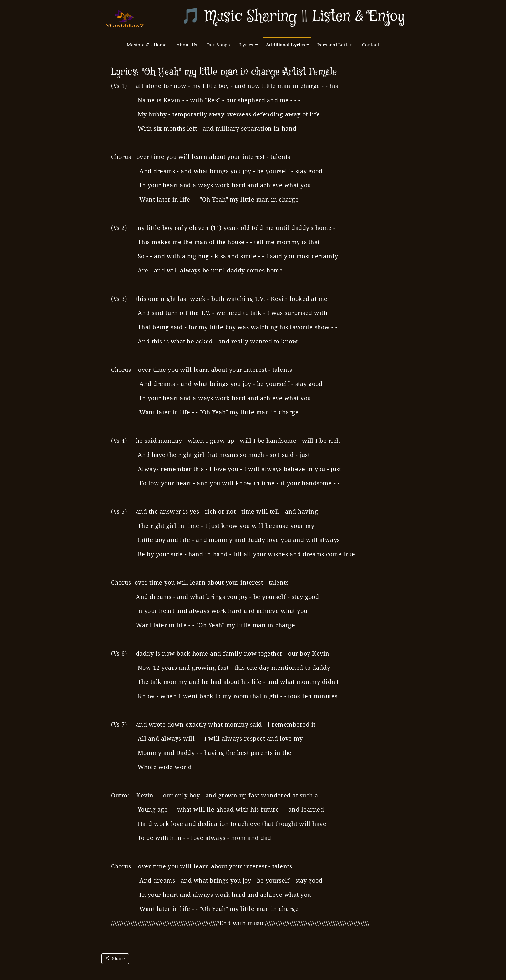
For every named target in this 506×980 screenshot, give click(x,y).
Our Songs (218, 45)
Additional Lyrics (285, 45)
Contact (371, 45)
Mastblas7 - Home (147, 45)
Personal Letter (335, 45)
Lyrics (246, 45)
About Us (187, 45)
